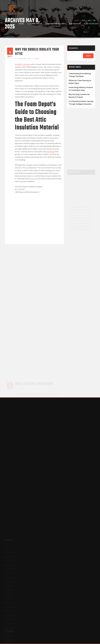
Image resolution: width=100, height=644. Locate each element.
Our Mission (75, 24)
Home (21, 24)
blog (37, 59)
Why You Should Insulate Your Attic (37, 52)
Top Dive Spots (35, 24)
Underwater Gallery (55, 24)
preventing (50, 152)
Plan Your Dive (91, 24)
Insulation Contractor (23, 64)
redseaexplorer (23, 59)
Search (73, 48)
